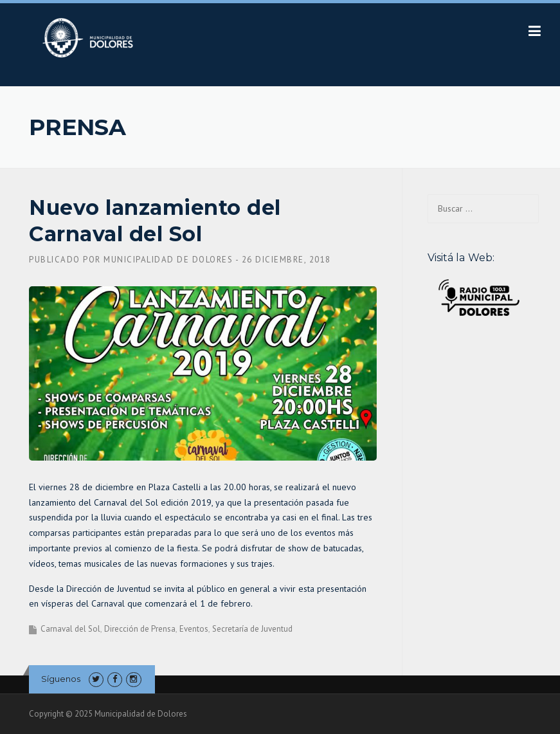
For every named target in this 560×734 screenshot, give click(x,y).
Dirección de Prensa (140, 629)
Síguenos (61, 679)
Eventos (194, 629)
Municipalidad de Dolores (168, 260)
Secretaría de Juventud (252, 629)
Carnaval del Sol (70, 629)
